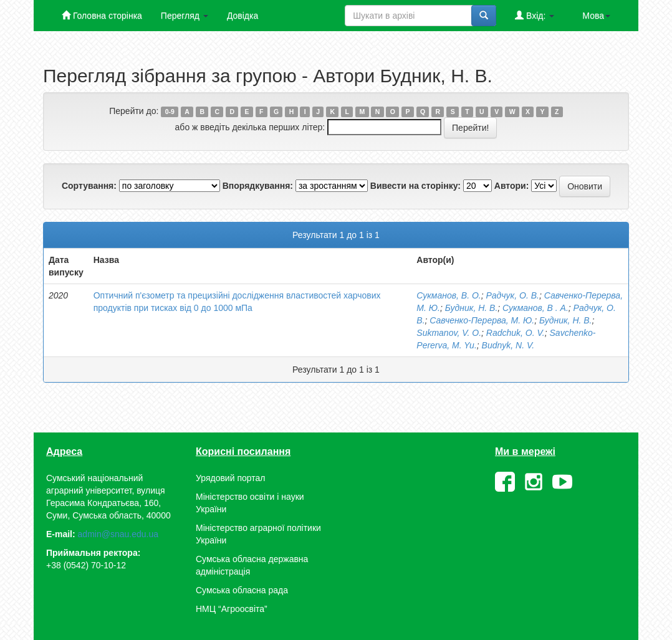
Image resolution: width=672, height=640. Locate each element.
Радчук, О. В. (513, 295)
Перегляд (185, 16)
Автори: (512, 186)
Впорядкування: (258, 186)
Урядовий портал (230, 478)
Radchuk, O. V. (516, 333)
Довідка (242, 16)
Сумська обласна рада (242, 590)
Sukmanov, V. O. (449, 333)
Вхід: (535, 15)
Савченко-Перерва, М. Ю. (482, 320)
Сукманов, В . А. (535, 308)
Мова (596, 16)
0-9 (170, 112)
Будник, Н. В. (472, 308)
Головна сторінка (102, 15)
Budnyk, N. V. (508, 345)
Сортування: (89, 186)
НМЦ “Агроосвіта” (232, 609)
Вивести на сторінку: (415, 186)
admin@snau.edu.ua (118, 534)
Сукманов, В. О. (449, 295)
